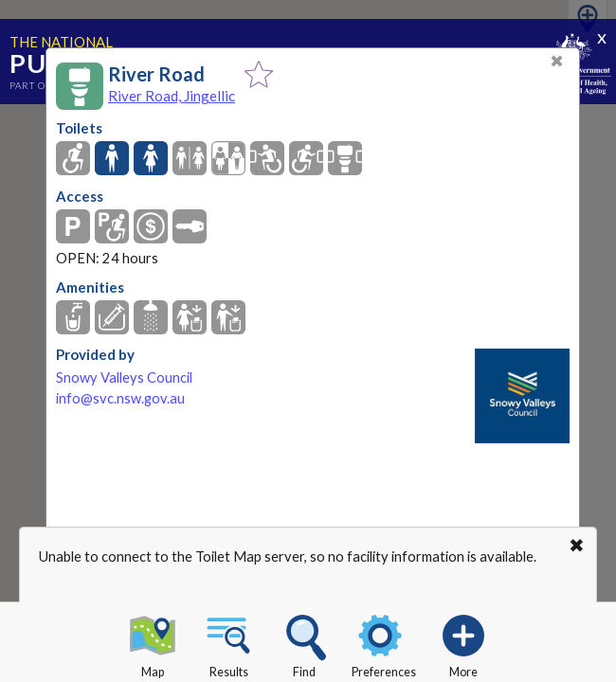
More (463, 643)
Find (304, 643)
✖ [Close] (557, 61)
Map (153, 643)
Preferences (384, 643)
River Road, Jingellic (172, 96)
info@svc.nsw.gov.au (120, 398)
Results (228, 643)
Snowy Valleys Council (124, 377)
